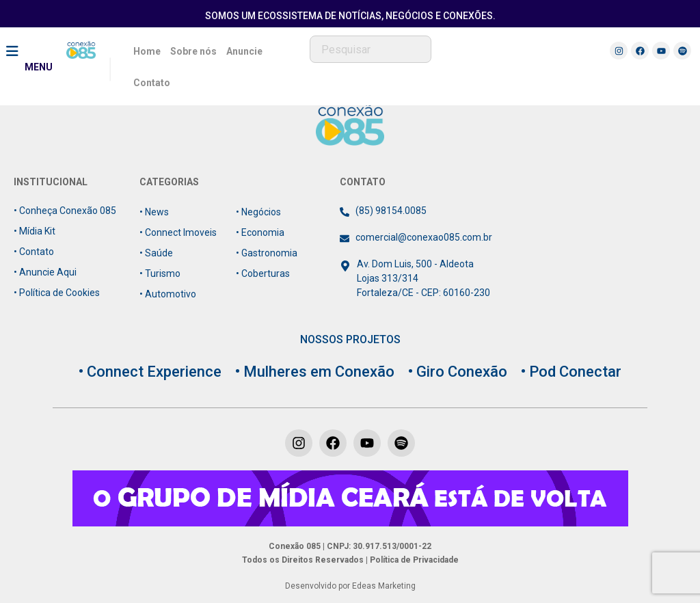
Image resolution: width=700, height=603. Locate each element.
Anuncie (244, 51)
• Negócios (258, 212)
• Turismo (160, 273)
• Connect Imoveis (178, 232)
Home (147, 51)
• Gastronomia (267, 253)
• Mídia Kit (35, 231)
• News (154, 212)
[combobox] (371, 49)
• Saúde (156, 253)
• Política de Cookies (57, 293)
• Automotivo (168, 294)
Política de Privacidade (413, 560)
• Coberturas (263, 273)
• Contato (34, 252)
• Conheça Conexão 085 (65, 211)
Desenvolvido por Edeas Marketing (350, 586)
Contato (152, 83)
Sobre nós (193, 51)
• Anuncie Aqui (45, 272)
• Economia (260, 232)
